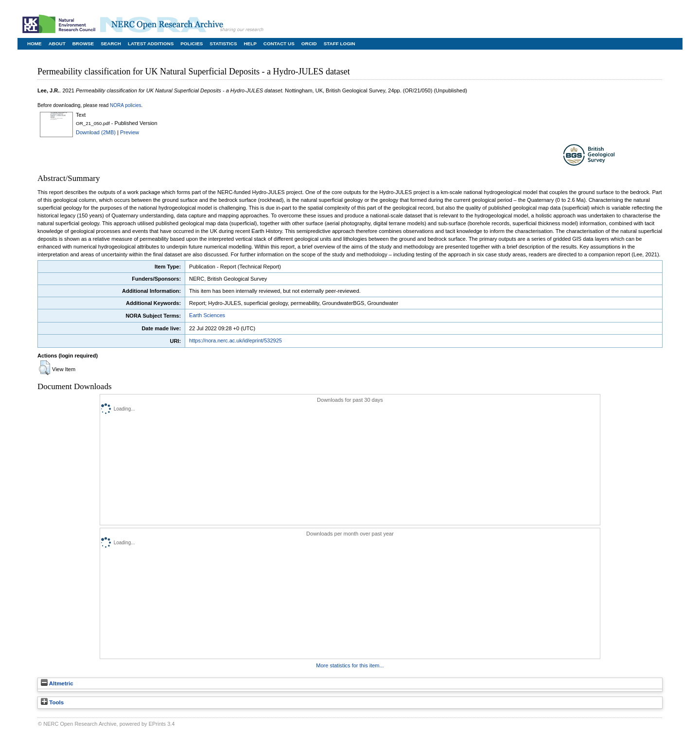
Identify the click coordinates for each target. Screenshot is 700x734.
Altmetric (57, 683)
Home (35, 44)
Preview (130, 132)
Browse (83, 44)
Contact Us (279, 44)
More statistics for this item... (350, 665)
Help (250, 44)
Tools (52, 702)
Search (111, 44)
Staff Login (340, 44)
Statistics (223, 44)
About (57, 44)
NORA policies (125, 105)
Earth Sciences (207, 315)
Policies (192, 44)
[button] (44, 368)
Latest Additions (151, 44)
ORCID (309, 44)
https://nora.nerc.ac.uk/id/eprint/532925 (236, 340)
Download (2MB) (96, 132)
